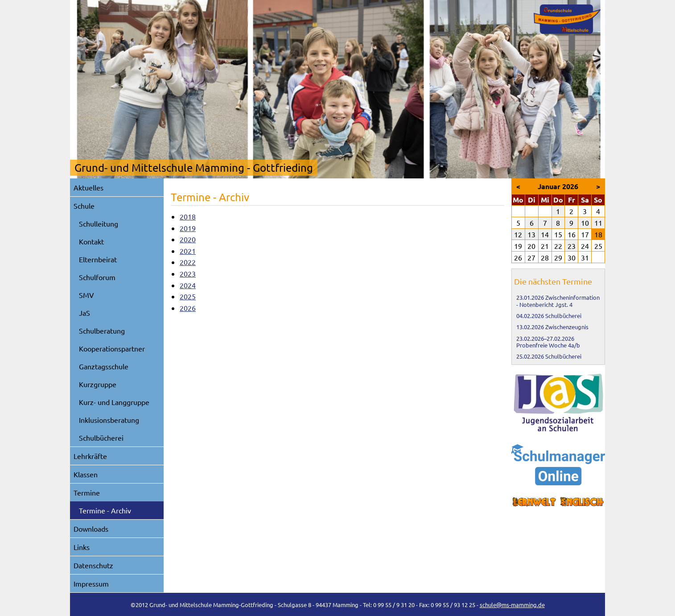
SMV (86, 295)
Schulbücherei (101, 438)
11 (598, 223)
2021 (188, 251)
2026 (188, 308)
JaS (84, 313)
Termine (87, 492)
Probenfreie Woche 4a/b (548, 345)
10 (585, 223)
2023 (188, 273)
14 (545, 234)
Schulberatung (102, 331)
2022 (188, 262)
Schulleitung (99, 223)
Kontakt (91, 241)
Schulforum (97, 277)
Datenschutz (93, 565)
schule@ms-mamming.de (512, 605)
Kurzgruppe (98, 384)
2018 (188, 216)
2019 (188, 228)
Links (82, 547)
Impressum (91, 583)
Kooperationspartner (112, 348)
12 (518, 234)
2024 (188, 285)
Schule (84, 206)
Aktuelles (88, 187)
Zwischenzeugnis (567, 327)
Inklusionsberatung (109, 420)
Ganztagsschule (104, 366)
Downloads (91, 529)
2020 (188, 239)
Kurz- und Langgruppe (114, 402)
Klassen (86, 474)
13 (531, 234)
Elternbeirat (98, 259)
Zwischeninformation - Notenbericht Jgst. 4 (558, 301)
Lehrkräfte (90, 456)
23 (572, 246)
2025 (188, 296)
